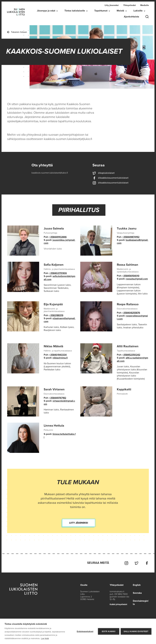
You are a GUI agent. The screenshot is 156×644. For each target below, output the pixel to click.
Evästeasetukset (85, 631)
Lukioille (138, 11)
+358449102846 (59, 237)
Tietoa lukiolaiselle (75, 11)
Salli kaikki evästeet (136, 631)
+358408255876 (132, 313)
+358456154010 (132, 276)
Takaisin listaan (18, 32)
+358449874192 (132, 237)
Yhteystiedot (129, 5)
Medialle (145, 5)
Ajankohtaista (131, 17)
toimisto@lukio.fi (117, 591)
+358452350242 (132, 354)
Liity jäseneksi (112, 5)
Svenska (137, 592)
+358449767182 (58, 397)
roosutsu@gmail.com (137, 279)
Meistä (120, 11)
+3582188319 (57, 315)
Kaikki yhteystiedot (119, 603)
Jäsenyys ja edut (46, 11)
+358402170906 (59, 273)
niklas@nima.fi (61, 358)
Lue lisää (45, 638)
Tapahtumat (101, 11)
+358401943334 (58, 354)
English (136, 584)
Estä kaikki (108, 631)
